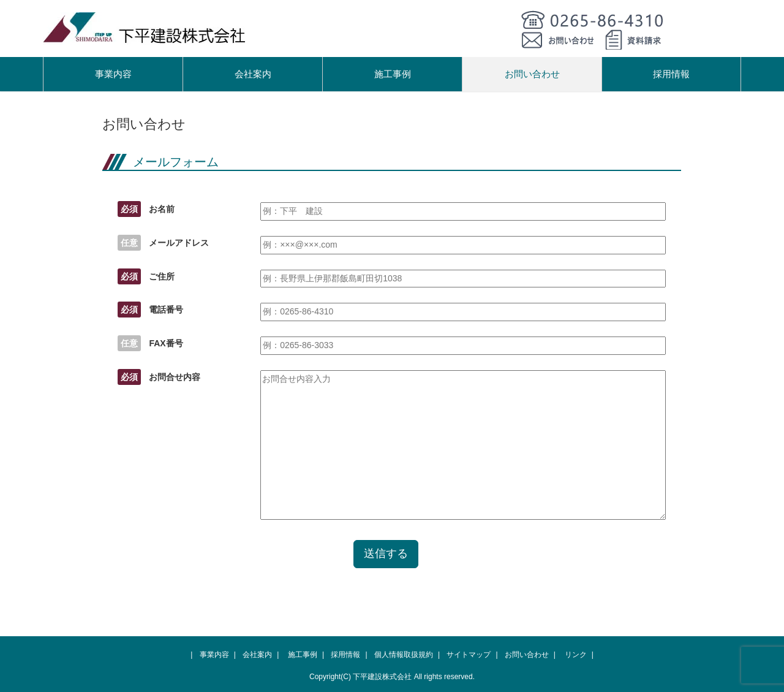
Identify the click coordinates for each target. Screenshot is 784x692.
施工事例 (393, 74)
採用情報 (671, 74)
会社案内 (253, 74)
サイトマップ (469, 655)
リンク (576, 655)
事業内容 (113, 74)
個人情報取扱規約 (404, 655)
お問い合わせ (532, 74)
